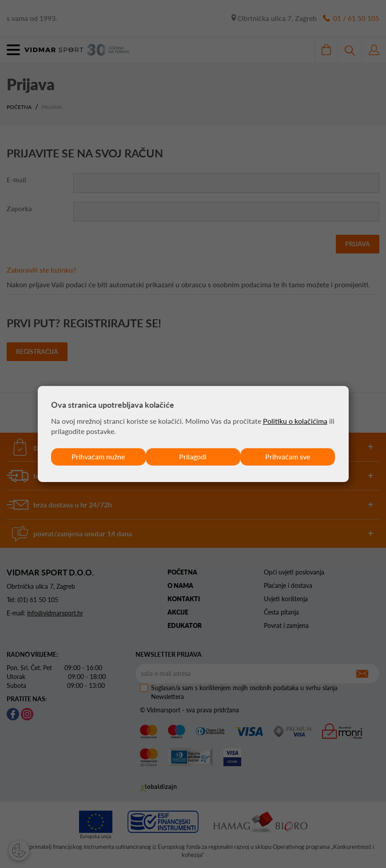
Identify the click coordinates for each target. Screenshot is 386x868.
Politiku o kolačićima (295, 421)
